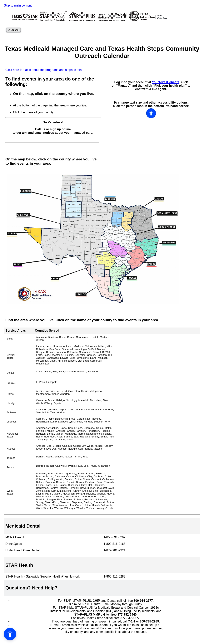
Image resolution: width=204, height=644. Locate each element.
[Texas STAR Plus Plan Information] (82, 21)
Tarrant (11, 458)
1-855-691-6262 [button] (115, 537)
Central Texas (11, 356)
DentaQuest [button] (14, 544)
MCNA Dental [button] (15, 537)
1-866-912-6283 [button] (115, 576)
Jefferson (12, 412)
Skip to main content (18, 5)
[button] (102, 526)
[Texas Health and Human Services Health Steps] (148, 21)
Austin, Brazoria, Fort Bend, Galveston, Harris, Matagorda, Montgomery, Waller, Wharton (69, 393)
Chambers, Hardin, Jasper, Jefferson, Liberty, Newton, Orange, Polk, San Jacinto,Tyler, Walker (75, 411)
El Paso (13, 383)
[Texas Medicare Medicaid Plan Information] (112, 21)
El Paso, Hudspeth (47, 382)
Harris (10, 394)
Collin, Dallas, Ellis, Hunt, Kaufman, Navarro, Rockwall (67, 371)
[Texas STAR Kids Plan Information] (53, 21)
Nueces (11, 449)
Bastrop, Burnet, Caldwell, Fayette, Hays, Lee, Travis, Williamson (73, 466)
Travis (10, 467)
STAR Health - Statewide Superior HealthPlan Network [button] (43, 576)
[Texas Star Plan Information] (25, 21)
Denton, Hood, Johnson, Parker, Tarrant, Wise (62, 457)
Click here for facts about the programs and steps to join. (44, 70)
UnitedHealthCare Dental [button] (22, 550)
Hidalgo (11, 403)
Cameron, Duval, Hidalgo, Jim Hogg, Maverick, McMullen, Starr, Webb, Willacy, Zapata (72, 402)
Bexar (10, 339)
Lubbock (12, 422)
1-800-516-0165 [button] (115, 544)
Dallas (10, 373)
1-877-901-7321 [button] (115, 550)
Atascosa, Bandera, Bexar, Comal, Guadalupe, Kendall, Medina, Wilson (73, 339)
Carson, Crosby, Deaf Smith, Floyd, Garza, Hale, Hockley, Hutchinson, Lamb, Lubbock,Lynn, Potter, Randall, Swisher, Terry (73, 420)
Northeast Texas (12, 435)
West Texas (10, 492)
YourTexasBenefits (166, 82)
